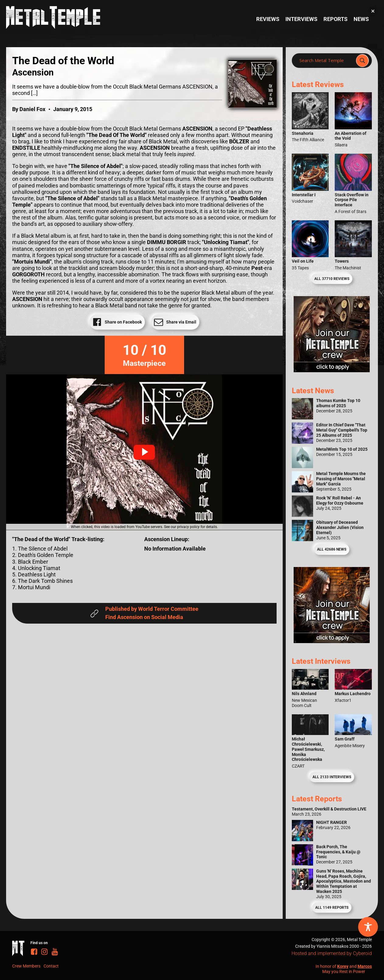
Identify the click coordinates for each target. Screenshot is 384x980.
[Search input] (326, 61)
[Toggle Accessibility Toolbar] (368, 927)
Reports (335, 19)
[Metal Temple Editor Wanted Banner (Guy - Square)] (332, 641)
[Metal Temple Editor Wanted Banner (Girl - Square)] (332, 370)
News (361, 19)
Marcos (365, 966)
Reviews (268, 19)
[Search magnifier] (362, 61)
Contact (51, 966)
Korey (343, 966)
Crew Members (26, 966)
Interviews (301, 19)
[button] (144, 452)
